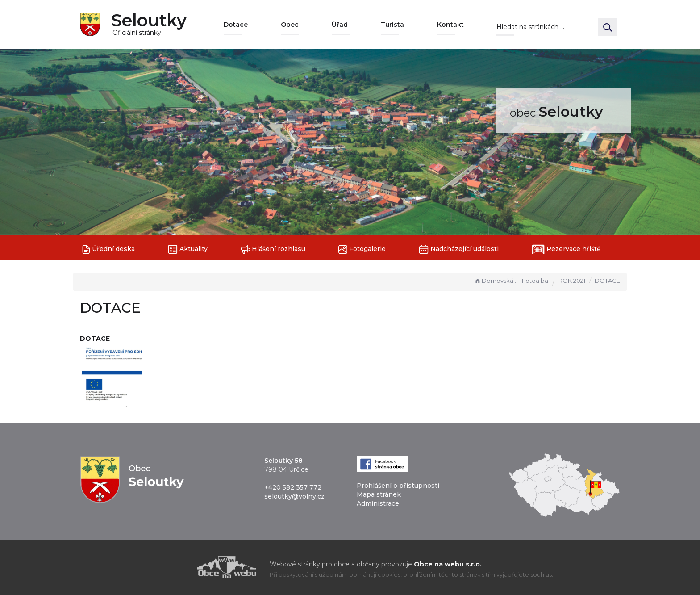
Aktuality (188, 249)
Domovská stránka (497, 281)
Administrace (378, 503)
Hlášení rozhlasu (273, 249)
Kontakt (450, 25)
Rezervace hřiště (566, 249)
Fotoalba (535, 281)
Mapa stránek (379, 494)
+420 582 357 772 (293, 487)
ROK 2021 (572, 281)
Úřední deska (108, 249)
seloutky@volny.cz (294, 496)
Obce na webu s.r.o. (448, 564)
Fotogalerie (362, 249)
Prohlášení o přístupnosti (398, 486)
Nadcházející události (459, 249)
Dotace (236, 25)
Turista (392, 25)
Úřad (340, 25)
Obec (290, 25)
